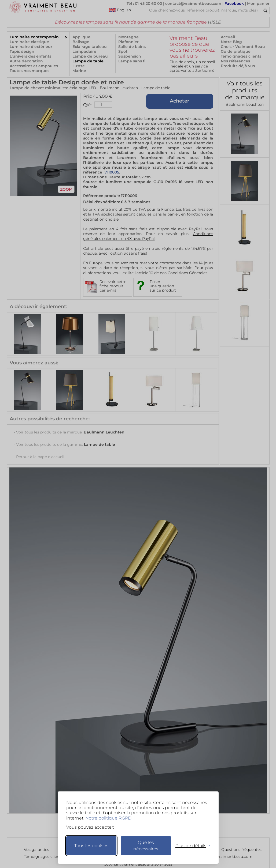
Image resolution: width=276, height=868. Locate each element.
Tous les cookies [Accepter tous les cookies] (91, 846)
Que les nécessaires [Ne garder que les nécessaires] (146, 846)
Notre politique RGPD (108, 818)
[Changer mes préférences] (190, 846)
